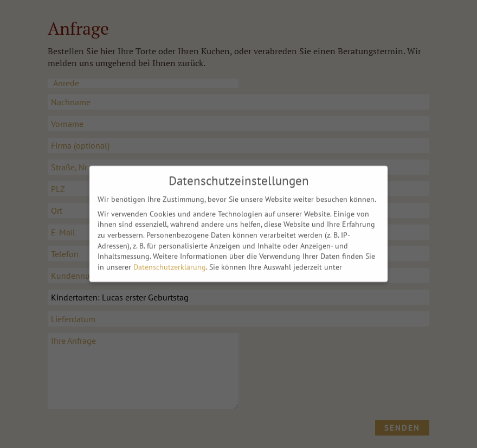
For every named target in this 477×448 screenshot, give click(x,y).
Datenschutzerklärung (170, 264)
